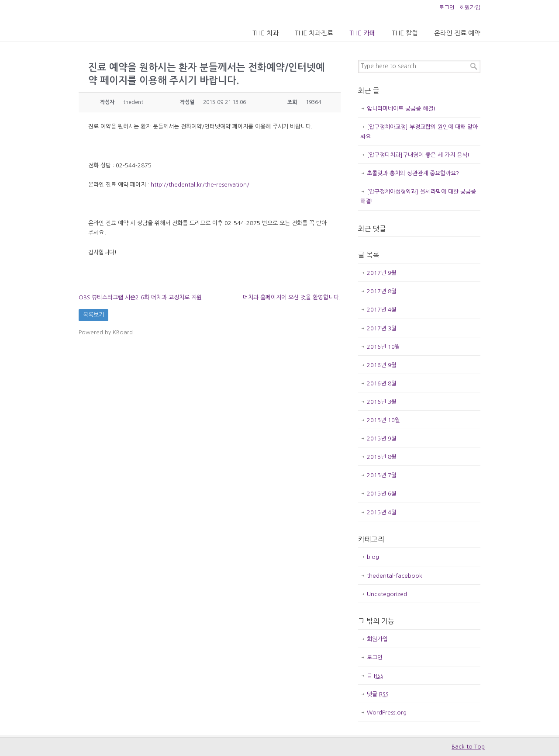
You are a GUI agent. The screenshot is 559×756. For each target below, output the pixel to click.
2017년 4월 (382, 310)
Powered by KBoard (106, 332)
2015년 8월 (382, 457)
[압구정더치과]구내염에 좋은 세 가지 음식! (418, 155)
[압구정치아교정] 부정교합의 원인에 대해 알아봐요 (419, 132)
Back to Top (468, 747)
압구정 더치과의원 (115, 20)
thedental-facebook (395, 576)
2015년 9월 (382, 439)
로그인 (447, 8)
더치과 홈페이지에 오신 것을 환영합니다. (292, 297)
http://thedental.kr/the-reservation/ (200, 185)
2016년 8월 (382, 383)
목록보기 (93, 315)
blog (373, 557)
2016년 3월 (382, 402)
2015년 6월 (382, 494)
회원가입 (470, 8)
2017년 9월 (382, 273)
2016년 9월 (382, 365)
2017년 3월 (382, 328)
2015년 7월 (382, 475)
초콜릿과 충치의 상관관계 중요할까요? (413, 173)
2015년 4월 (382, 512)
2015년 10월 (383, 420)
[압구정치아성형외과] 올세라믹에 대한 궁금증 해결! (418, 196)
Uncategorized (387, 594)
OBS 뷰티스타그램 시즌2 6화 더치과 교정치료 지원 (140, 297)
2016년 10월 (383, 347)
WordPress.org (387, 713)
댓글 (378, 694)
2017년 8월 (382, 291)
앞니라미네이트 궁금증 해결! (401, 109)
